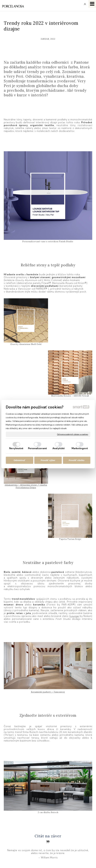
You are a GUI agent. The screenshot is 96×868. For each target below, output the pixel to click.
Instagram (63, 836)
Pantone (66, 766)
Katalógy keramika (15, 845)
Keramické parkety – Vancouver (48, 580)
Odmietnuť (19, 460)
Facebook (62, 832)
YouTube (62, 841)
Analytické (59, 448)
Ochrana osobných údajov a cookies (73, 434)
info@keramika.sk (67, 811)
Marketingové (80, 448)
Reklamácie (11, 841)
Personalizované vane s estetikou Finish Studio (48, 242)
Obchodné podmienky (17, 832)
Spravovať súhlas (47, 861)
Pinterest (62, 845)
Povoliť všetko (77, 460)
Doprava (9, 836)
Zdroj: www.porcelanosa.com (42, 766)
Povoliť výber (48, 460)
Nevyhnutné (16, 448)
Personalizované (38, 448)
